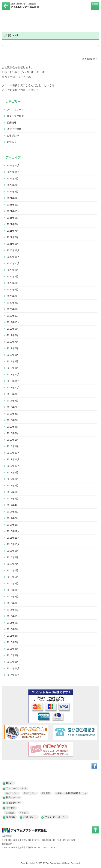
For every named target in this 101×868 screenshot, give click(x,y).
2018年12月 (13, 374)
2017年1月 (13, 525)
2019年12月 (13, 316)
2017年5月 (13, 499)
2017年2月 (13, 518)
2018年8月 (13, 401)
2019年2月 (13, 361)
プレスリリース (15, 109)
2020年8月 (13, 270)
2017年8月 (13, 479)
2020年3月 (13, 296)
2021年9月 (13, 218)
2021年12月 (13, 198)
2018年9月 (13, 394)
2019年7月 (13, 342)
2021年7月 (13, 231)
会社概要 (10, 813)
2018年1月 (13, 446)
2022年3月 (13, 185)
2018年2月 (13, 440)
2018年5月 (13, 420)
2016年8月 (13, 557)
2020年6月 (13, 283)
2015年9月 (13, 623)
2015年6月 (13, 636)
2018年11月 (13, 381)
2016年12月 (13, 531)
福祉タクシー (12, 793)
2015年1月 (13, 662)
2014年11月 (13, 668)
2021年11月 (13, 205)
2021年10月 (13, 211)
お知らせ (12, 142)
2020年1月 (13, 309)
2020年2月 (13, 303)
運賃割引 (46, 793)
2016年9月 (13, 551)
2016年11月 (13, 538)
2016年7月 (13, 564)
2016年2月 (13, 597)
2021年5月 (13, 244)
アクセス (24, 813)
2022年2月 (13, 192)
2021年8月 (13, 224)
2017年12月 (13, 453)
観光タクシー (30, 793)
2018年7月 (13, 407)
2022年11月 (13, 172)
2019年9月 (13, 329)
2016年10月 (13, 544)
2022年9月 (13, 179)
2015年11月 (13, 610)
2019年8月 (13, 335)
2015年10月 (13, 616)
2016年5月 (13, 577)
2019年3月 (13, 355)
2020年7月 (13, 276)
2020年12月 (13, 250)
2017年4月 (13, 505)
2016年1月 (13, 603)
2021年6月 (13, 237)
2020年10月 (13, 263)
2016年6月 (13, 570)
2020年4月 (13, 290)
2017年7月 (13, 486)
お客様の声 (13, 136)
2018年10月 (13, 388)
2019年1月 (13, 368)
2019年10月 (13, 322)
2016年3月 (13, 590)
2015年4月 (13, 649)
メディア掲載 (14, 129)
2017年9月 (13, 472)
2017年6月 (13, 492)
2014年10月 (13, 675)
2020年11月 (13, 257)
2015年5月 (13, 642)
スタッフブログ (15, 116)
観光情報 (12, 123)
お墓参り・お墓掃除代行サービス (71, 793)
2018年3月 (13, 433)
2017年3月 (13, 512)
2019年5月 (13, 348)
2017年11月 (13, 459)
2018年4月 (13, 427)
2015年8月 (13, 629)
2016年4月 (13, 583)
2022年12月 (13, 165)
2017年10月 (13, 466)
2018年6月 (13, 414)
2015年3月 (13, 655)
